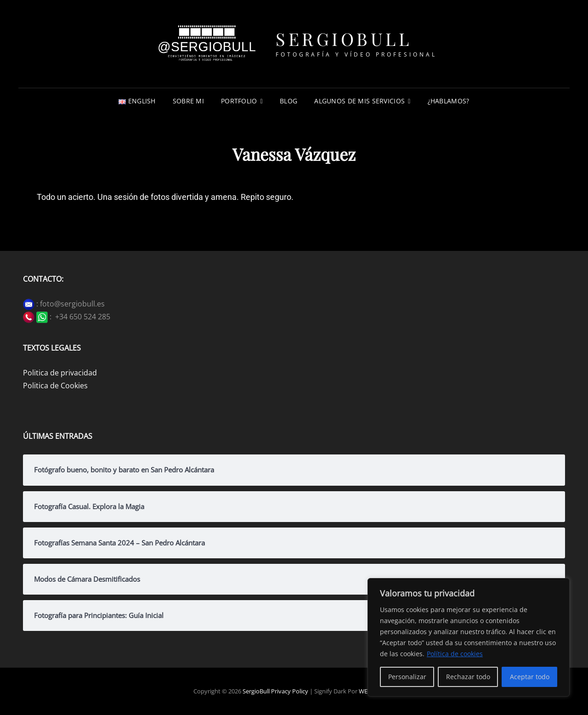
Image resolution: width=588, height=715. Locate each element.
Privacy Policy (290, 691)
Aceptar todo (530, 677)
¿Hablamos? (449, 101)
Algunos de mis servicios (359, 101)
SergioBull (344, 39)
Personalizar (407, 677)
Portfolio (239, 101)
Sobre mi (188, 101)
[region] (469, 637)
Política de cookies (455, 654)
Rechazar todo (468, 677)
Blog (288, 101)
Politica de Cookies (55, 386)
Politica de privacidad (60, 373)
